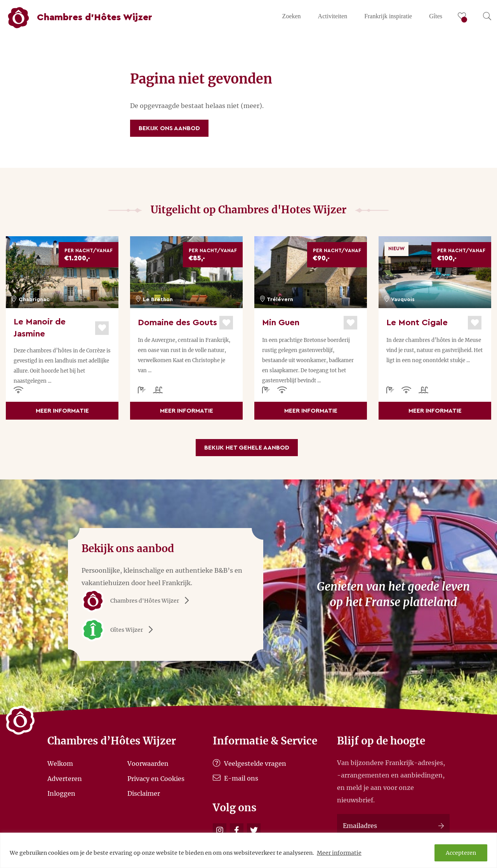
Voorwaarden (148, 763)
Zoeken (292, 16)
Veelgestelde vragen (249, 763)
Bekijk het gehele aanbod (247, 448)
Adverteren (65, 778)
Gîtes (436, 16)
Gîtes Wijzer (120, 630)
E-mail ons (235, 778)
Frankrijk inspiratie (388, 16)
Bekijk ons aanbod (169, 128)
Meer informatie (339, 853)
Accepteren (461, 853)
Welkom (60, 763)
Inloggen (61, 793)
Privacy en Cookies (156, 778)
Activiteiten (333, 16)
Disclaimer (144, 793)
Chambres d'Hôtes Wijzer (138, 601)
